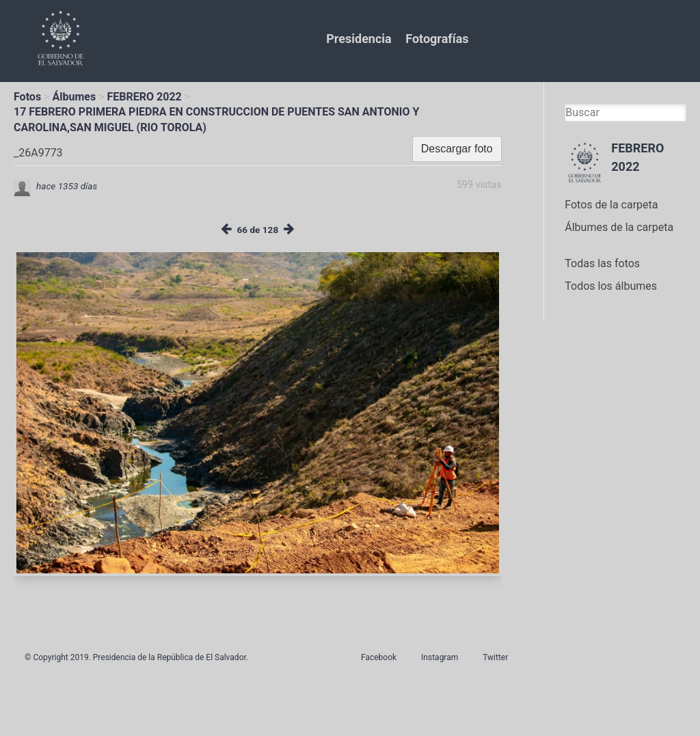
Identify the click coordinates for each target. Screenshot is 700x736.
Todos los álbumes (611, 286)
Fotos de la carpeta (611, 205)
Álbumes (74, 97)
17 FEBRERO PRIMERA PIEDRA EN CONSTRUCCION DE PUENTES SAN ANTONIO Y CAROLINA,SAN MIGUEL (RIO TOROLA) (216, 119)
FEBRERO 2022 (145, 97)
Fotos (27, 97)
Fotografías (437, 39)
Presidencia (359, 39)
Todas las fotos (602, 263)
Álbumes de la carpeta (619, 227)
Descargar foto (457, 149)
